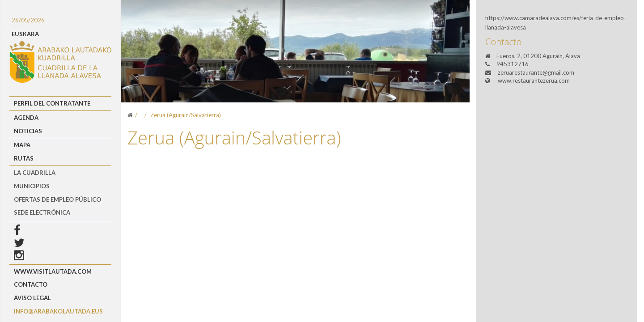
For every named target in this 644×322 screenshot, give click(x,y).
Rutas (24, 158)
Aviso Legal (32, 298)
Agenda (26, 118)
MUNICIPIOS (32, 186)
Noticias (28, 131)
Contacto (31, 284)
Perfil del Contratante (52, 103)
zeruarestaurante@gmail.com (536, 72)
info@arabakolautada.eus (58, 311)
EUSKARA (25, 34)
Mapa (22, 145)
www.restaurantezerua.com (534, 80)
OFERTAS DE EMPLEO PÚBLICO (57, 199)
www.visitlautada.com (53, 271)
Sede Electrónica (42, 212)
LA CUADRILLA (35, 173)
